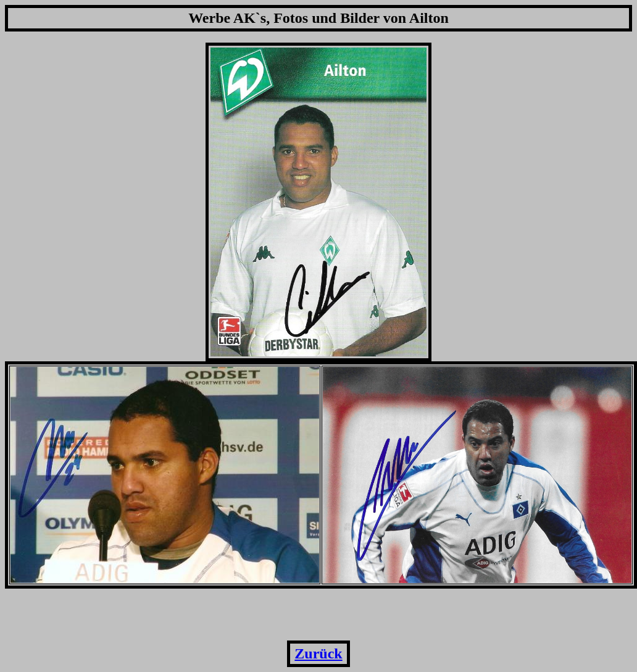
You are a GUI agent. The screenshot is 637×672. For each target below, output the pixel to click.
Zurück (318, 653)
